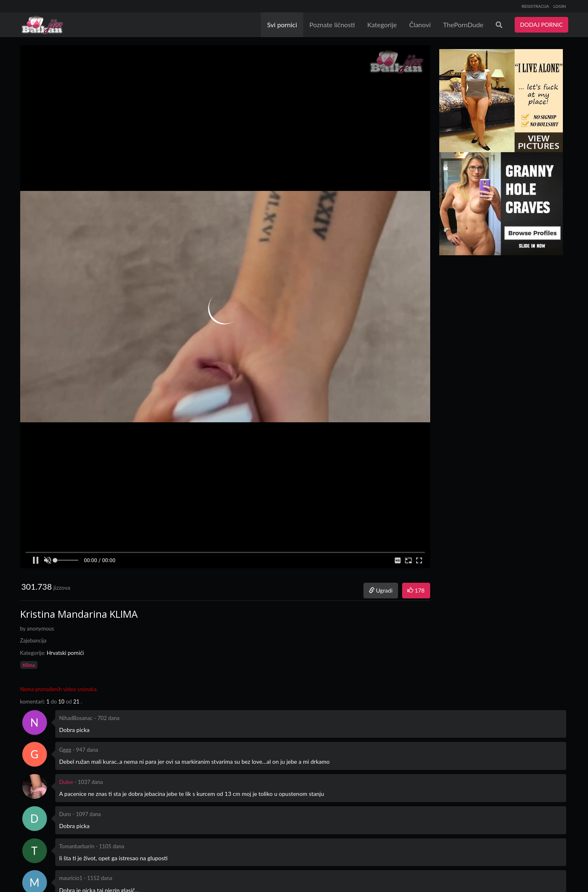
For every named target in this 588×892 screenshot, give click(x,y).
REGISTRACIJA (535, 6)
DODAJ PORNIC (541, 25)
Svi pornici (282, 25)
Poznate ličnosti (332, 25)
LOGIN (560, 6)
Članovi (420, 25)
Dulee (66, 782)
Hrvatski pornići (65, 653)
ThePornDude (463, 25)
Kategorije (382, 25)
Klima (29, 665)
